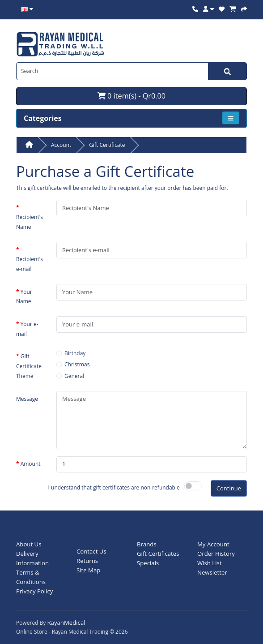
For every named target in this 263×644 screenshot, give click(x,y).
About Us (29, 544)
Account (61, 145)
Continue (229, 488)
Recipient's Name (30, 222)
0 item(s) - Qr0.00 (131, 96)
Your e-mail (27, 329)
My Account (213, 544)
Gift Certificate (107, 145)
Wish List (210, 563)
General (74, 376)
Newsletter (212, 572)
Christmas (77, 364)
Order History (216, 554)
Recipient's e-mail (30, 264)
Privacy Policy (34, 591)
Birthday (75, 353)
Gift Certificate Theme (29, 366)
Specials (148, 563)
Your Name (24, 297)
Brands (147, 544)
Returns (87, 561)
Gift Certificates (158, 554)
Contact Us (91, 551)
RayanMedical (66, 623)
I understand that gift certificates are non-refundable (114, 487)
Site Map (88, 570)
